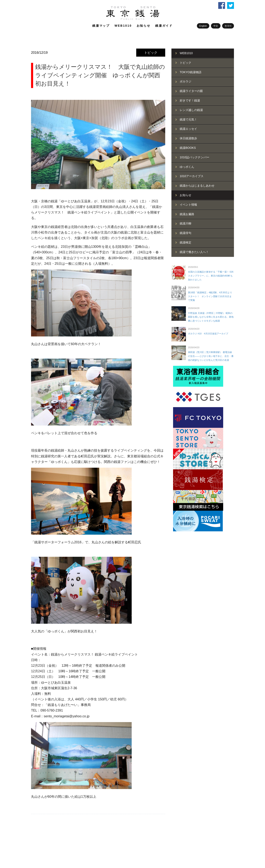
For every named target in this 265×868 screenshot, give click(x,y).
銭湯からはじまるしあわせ (197, 186)
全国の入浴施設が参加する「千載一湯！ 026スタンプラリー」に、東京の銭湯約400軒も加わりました (211, 276)
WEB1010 (123, 26)
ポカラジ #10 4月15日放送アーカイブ (208, 334)
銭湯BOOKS (188, 148)
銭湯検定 (185, 242)
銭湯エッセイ (188, 129)
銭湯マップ (101, 26)
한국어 (228, 26)
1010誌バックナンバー (195, 157)
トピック (151, 53)
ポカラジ (185, 81)
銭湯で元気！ (188, 119)
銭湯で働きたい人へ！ (194, 252)
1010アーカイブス (192, 176)
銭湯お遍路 (187, 214)
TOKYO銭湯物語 (191, 72)
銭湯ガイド (164, 26)
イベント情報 (188, 205)
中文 (216, 26)
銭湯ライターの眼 (191, 91)
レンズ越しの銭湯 (191, 110)
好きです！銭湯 (190, 100)
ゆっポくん (187, 167)
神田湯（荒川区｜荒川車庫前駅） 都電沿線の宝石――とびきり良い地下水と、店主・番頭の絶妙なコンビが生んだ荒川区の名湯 (211, 356)
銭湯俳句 (185, 233)
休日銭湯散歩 (188, 138)
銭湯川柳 (185, 223)
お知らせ (144, 26)
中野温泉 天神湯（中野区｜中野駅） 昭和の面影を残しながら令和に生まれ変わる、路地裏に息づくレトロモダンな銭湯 (211, 317)
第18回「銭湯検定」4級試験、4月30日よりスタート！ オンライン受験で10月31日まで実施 (210, 296)
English (203, 26)
